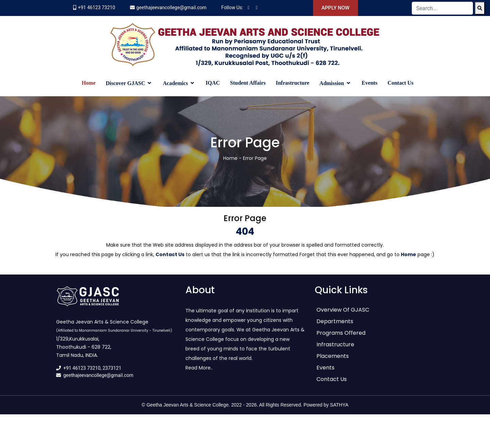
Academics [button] (176, 83)
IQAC (213, 83)
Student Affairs (248, 83)
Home (89, 83)
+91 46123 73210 (96, 7)
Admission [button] (332, 83)
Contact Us (401, 83)
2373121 (112, 372)
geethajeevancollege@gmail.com (171, 7)
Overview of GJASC (343, 314)
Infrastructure (292, 83)
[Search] (480, 8)
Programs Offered (341, 337)
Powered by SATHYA (326, 409)
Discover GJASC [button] (126, 83)
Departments (335, 326)
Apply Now (336, 8)
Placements (333, 360)
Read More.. (199, 372)
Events (370, 83)
